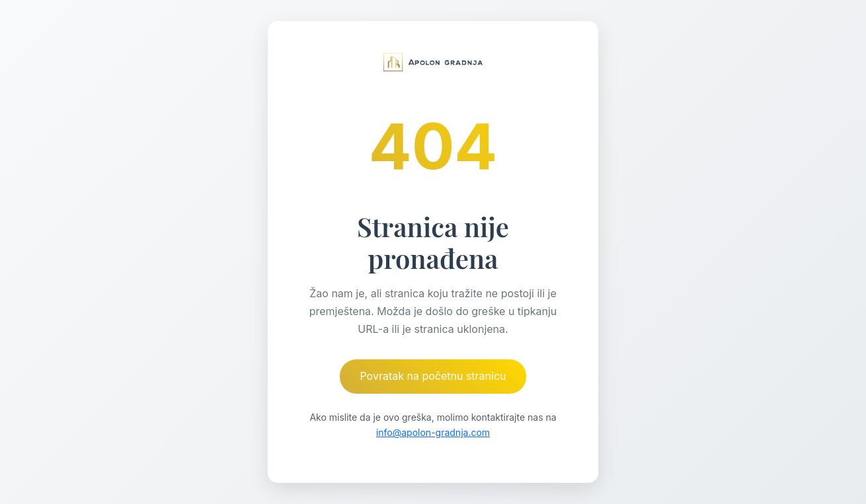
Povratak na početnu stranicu (433, 376)
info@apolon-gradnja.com (433, 432)
